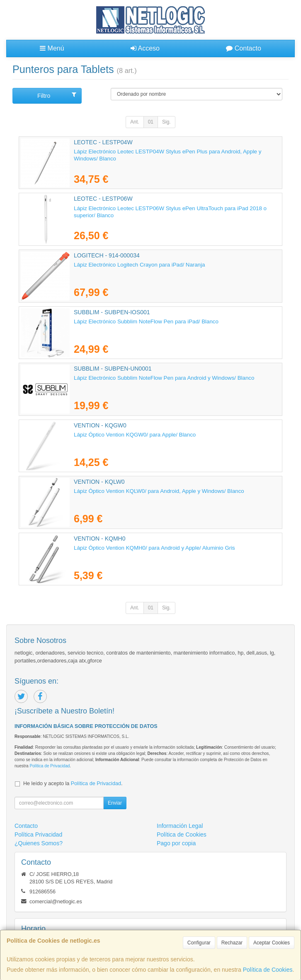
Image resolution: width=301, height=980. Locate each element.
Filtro (57, 95)
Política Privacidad (38, 834)
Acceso (145, 48)
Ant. (135, 122)
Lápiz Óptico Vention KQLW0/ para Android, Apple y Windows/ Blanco (159, 491)
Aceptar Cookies (272, 943)
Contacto (243, 48)
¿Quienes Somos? (39, 843)
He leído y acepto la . (73, 784)
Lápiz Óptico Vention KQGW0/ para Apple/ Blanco (135, 435)
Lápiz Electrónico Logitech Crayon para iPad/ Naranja (139, 265)
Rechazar (232, 943)
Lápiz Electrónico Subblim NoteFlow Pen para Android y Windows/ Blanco (164, 378)
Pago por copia (176, 843)
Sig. (166, 122)
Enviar (115, 803)
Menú (52, 48)
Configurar (199, 943)
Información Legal (180, 826)
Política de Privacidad (50, 766)
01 (151, 122)
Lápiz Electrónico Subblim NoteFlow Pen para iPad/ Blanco (146, 321)
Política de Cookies (268, 970)
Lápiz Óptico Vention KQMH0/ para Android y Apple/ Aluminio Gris (154, 548)
